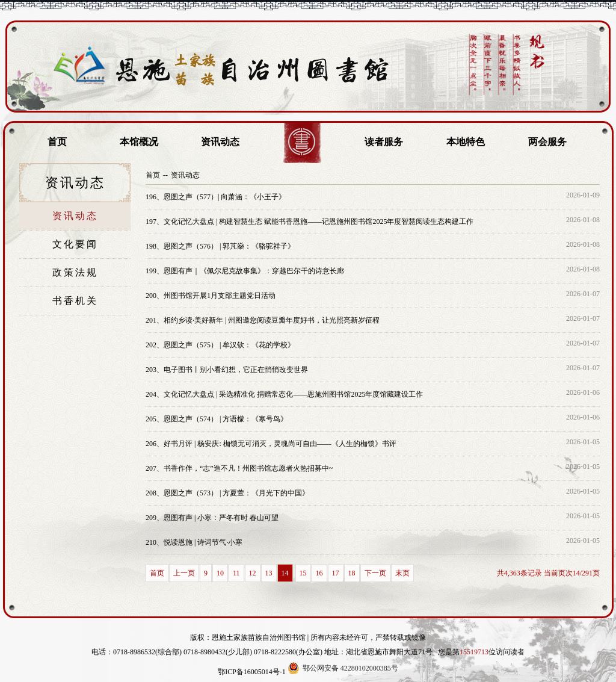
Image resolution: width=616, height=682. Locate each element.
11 (236, 573)
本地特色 (466, 142)
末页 (402, 573)
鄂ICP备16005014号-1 (252, 672)
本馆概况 (139, 142)
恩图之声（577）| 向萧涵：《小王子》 (216, 197)
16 (319, 573)
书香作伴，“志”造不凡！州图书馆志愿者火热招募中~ (239, 468)
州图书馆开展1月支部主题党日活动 (211, 296)
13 (269, 573)
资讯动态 (220, 142)
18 (352, 573)
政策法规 (75, 272)
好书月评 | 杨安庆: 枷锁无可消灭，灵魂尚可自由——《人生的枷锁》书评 (271, 444)
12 (253, 573)
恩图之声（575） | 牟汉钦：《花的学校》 (220, 345)
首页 (57, 142)
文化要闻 (75, 244)
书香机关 (75, 301)
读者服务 (384, 142)
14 (285, 573)
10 (220, 573)
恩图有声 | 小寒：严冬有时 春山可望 (212, 518)
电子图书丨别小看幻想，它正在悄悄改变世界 (227, 370)
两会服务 (547, 142)
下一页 (375, 573)
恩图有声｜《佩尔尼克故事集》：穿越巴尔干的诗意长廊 (245, 271)
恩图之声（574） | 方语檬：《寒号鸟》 (217, 419)
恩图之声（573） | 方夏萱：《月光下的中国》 (227, 493)
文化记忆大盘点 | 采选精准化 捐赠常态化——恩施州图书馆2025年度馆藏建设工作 (284, 394)
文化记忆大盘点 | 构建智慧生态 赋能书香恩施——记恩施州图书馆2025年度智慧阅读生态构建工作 (310, 222)
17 (336, 573)
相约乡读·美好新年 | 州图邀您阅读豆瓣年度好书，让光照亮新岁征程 (263, 320)
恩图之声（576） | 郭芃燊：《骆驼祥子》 (220, 246)
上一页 (184, 573)
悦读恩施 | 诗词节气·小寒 (194, 542)
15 (303, 573)
